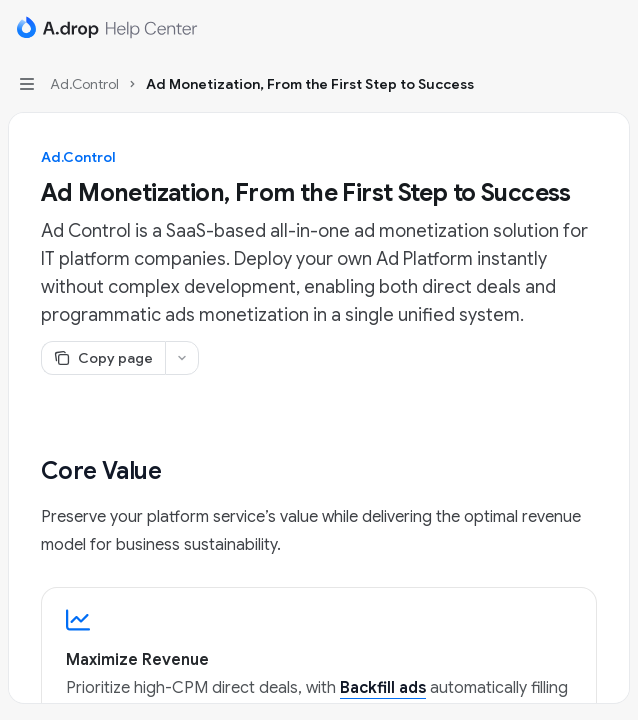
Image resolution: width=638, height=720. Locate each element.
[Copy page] (103, 358)
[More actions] (612, 28)
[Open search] (574, 28)
